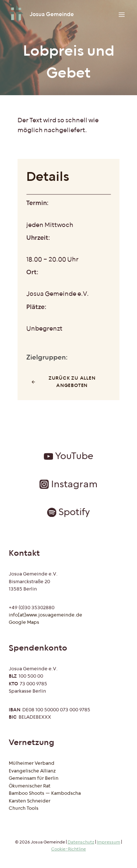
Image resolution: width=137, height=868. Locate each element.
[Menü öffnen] (121, 14)
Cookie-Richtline (68, 849)
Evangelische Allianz (32, 771)
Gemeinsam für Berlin (34, 778)
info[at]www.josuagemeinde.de (45, 615)
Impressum (109, 842)
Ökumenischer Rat (30, 786)
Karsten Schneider (30, 801)
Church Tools (24, 808)
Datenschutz (81, 842)
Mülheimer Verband (32, 763)
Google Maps (24, 622)
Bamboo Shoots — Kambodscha (45, 793)
